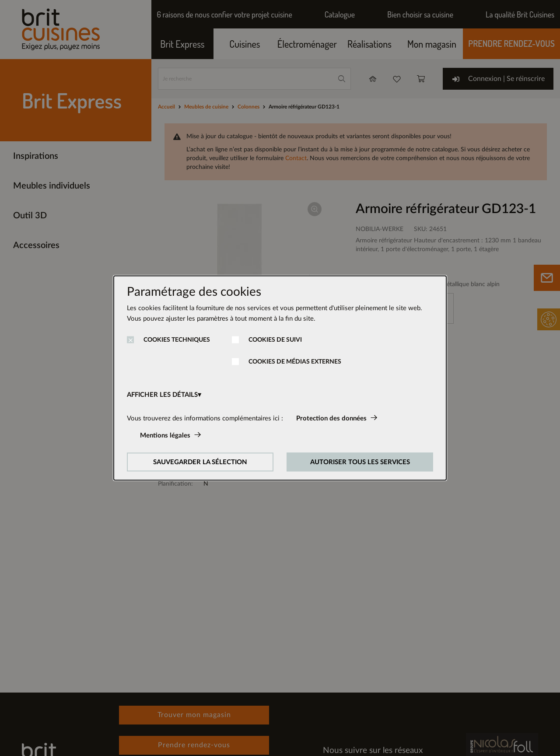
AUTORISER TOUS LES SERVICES (360, 462)
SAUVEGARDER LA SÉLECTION (200, 462)
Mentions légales (165, 436)
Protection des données (331, 418)
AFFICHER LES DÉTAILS (162, 395)
